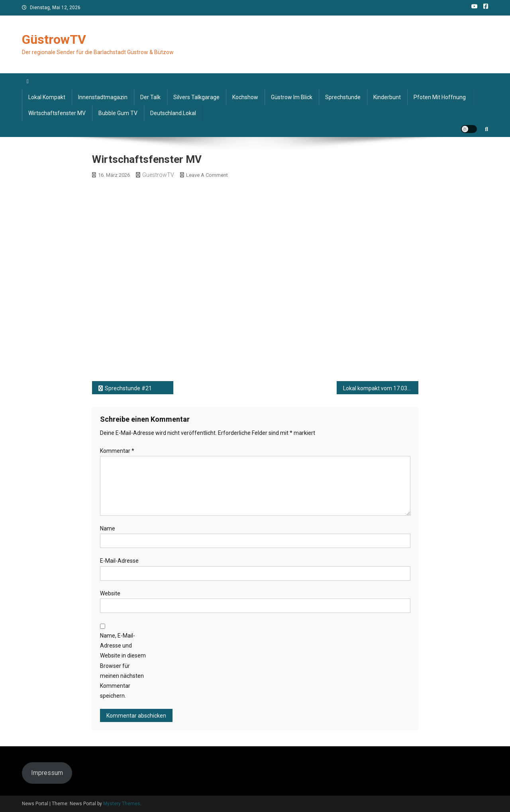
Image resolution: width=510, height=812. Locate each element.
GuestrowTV (158, 175)
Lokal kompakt (47, 97)
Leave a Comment (207, 175)
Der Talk (150, 97)
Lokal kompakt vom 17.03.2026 (381, 388)
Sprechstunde (343, 97)
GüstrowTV (54, 39)
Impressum (47, 773)
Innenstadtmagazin (103, 97)
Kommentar (117, 451)
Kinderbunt (387, 97)
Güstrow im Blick (292, 97)
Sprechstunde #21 (128, 388)
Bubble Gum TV (118, 113)
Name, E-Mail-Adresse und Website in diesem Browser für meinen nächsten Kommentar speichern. (123, 666)
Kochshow (245, 97)
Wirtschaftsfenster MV (57, 113)
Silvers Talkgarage (196, 97)
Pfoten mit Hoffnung (440, 97)
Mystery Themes (122, 804)
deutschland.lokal (173, 113)
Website (110, 593)
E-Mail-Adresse (119, 561)
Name (108, 528)
